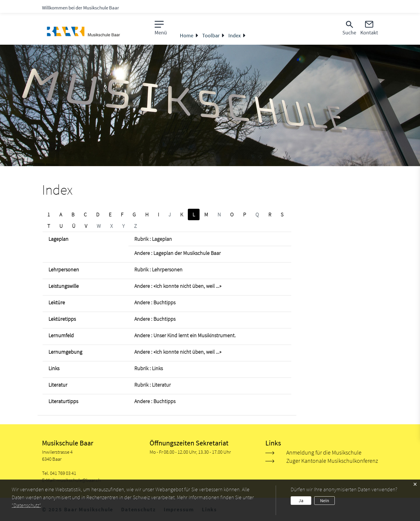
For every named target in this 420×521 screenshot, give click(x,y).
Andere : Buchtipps (155, 302)
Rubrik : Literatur (153, 385)
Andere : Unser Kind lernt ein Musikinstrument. (185, 335)
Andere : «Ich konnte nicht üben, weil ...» (178, 286)
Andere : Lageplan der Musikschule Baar (178, 253)
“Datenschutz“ (26, 505)
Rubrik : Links (149, 368)
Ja (301, 500)
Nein (325, 500)
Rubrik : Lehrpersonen (158, 269)
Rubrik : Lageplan (153, 239)
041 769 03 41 (63, 473)
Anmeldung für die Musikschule (324, 452)
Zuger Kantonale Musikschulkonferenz (332, 461)
